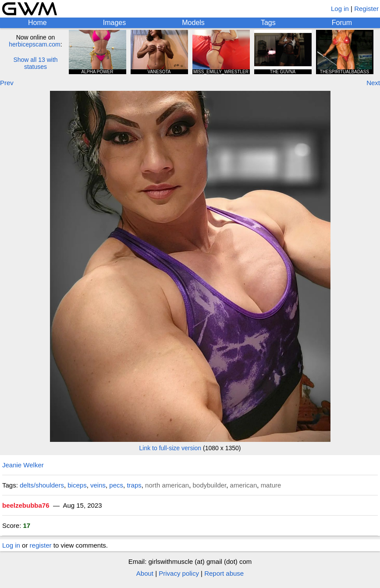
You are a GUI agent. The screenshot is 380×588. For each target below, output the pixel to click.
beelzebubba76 (26, 505)
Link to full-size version (170, 448)
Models (193, 23)
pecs (116, 485)
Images (114, 23)
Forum (342, 23)
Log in (340, 9)
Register (366, 9)
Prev (7, 83)
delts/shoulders (42, 485)
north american (167, 485)
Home (37, 23)
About (145, 573)
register (41, 545)
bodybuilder (210, 485)
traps (134, 485)
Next (373, 83)
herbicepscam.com (35, 44)
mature (271, 485)
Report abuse (224, 573)
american (244, 485)
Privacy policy (179, 573)
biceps (77, 485)
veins (98, 485)
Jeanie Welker (23, 465)
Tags (268, 23)
